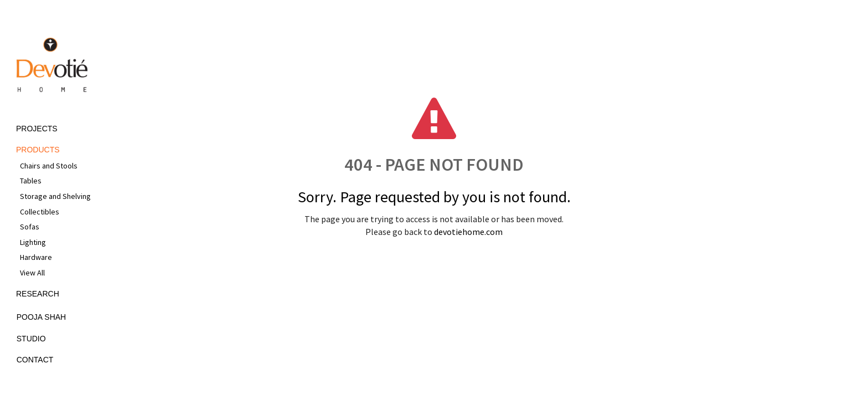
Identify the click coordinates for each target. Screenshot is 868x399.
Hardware (36, 257)
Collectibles (40, 212)
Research (38, 294)
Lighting (33, 242)
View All (32, 273)
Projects (37, 129)
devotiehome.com (468, 232)
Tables (31, 181)
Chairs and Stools (49, 166)
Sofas (30, 227)
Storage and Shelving (55, 196)
